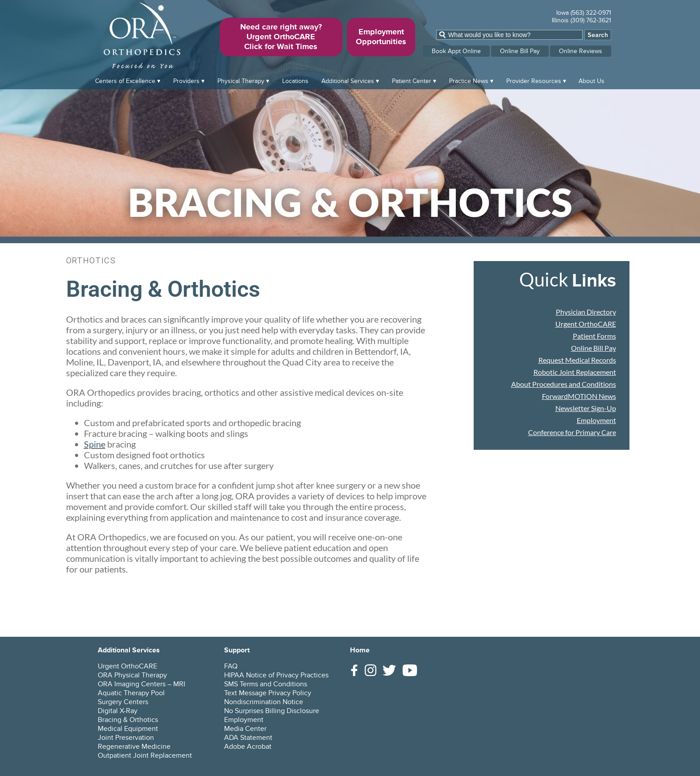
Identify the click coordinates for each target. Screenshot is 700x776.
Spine (95, 444)
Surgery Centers (123, 702)
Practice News (469, 81)
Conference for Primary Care (572, 432)
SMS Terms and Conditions (266, 684)
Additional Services (348, 81)
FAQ (231, 666)
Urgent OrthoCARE (586, 324)
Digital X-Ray (118, 711)
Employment (596, 420)
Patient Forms (594, 336)
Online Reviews (581, 51)
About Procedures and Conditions (564, 384)
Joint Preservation (126, 738)
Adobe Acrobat (248, 747)
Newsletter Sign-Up (586, 408)
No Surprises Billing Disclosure (272, 711)
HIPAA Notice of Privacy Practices (276, 675)
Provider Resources (534, 81)
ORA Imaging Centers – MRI (142, 684)
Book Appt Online (456, 51)
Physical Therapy (241, 81)
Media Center (245, 729)
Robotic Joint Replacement (575, 372)
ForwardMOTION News (579, 396)
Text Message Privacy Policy (268, 693)
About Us (592, 81)
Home (360, 650)
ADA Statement (248, 738)
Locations (295, 81)
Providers (186, 81)
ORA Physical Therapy (132, 675)
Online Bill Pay (520, 51)
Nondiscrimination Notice (264, 702)
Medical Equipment (128, 729)
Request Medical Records (577, 360)
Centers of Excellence (125, 81)
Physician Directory (586, 312)
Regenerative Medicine (134, 747)
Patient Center (412, 81)
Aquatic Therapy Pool (131, 693)
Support (237, 650)
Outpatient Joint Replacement (145, 755)
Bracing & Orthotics (128, 720)
